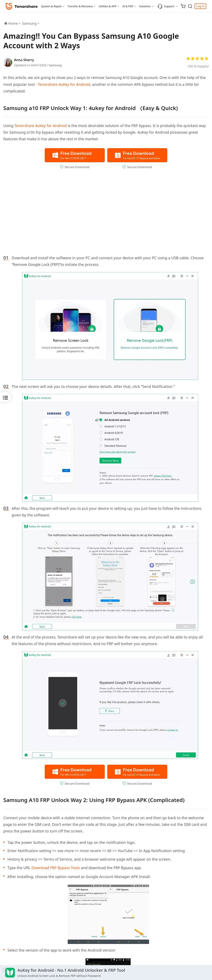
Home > (14, 23)
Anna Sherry (24, 60)
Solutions (145, 6)
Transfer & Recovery (80, 6)
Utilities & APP (107, 6)
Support (166, 6)
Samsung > (31, 23)
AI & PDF (128, 6)
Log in (200, 6)
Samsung (55, 65)
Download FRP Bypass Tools (56, 868)
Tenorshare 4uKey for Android (64, 84)
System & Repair (51, 6)
